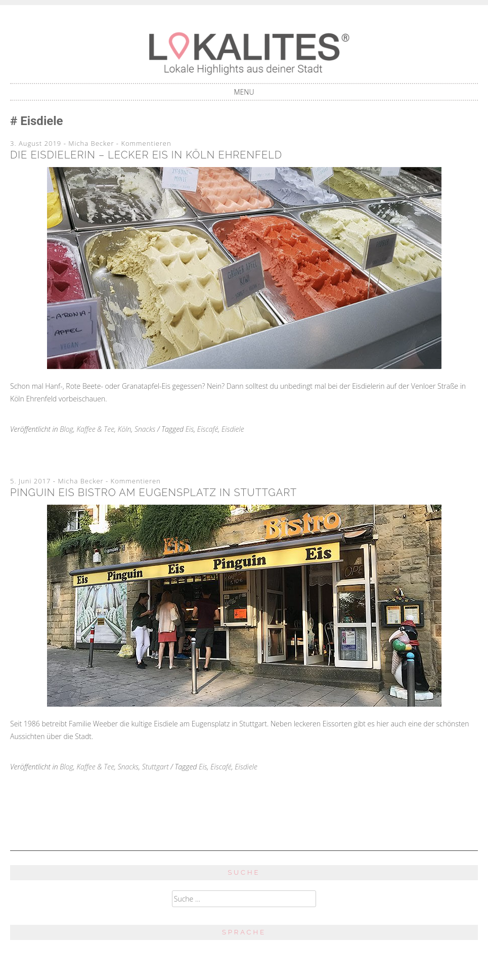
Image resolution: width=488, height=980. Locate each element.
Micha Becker (91, 143)
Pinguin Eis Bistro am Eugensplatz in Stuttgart (153, 493)
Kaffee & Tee (95, 429)
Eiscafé (208, 429)
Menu (244, 92)
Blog (66, 429)
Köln (125, 429)
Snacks (145, 429)
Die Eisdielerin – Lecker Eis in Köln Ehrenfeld (146, 155)
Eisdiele (233, 429)
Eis (190, 429)
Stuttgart (156, 767)
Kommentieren (146, 143)
